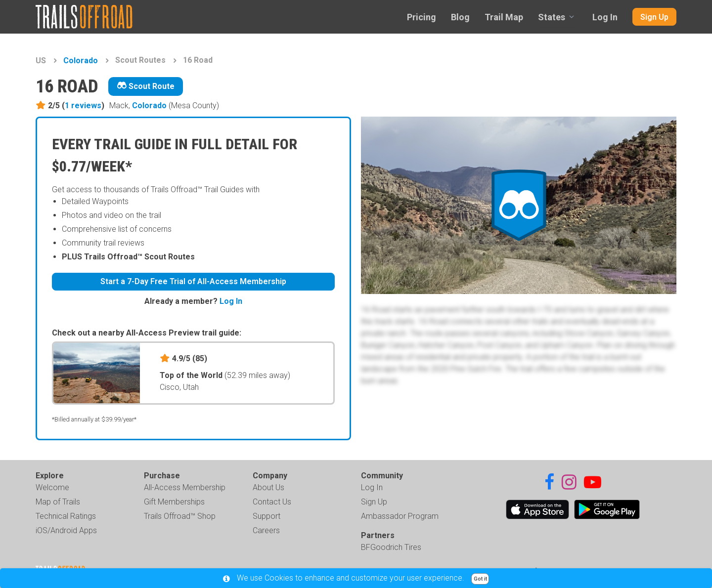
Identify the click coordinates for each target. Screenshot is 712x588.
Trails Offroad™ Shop (180, 516)
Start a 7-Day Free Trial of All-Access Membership (193, 281)
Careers (266, 530)
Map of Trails (58, 502)
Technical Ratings (66, 516)
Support (267, 516)
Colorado (81, 61)
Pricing (422, 17)
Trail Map (504, 17)
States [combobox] (552, 17)
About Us (268, 487)
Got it (480, 579)
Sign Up (654, 17)
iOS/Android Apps (66, 530)
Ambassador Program (400, 516)
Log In (605, 17)
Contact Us (272, 502)
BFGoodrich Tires (391, 547)
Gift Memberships (174, 502)
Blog (460, 17)
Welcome (52, 487)
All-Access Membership (185, 487)
